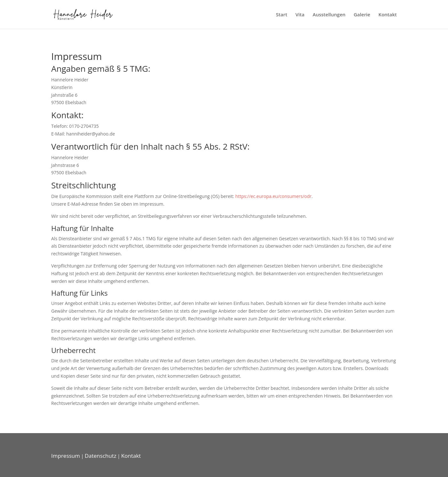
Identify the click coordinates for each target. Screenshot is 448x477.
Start (281, 15)
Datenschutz (101, 456)
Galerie (362, 15)
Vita (300, 15)
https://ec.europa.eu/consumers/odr (273, 196)
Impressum (66, 456)
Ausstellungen (329, 15)
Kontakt (388, 15)
